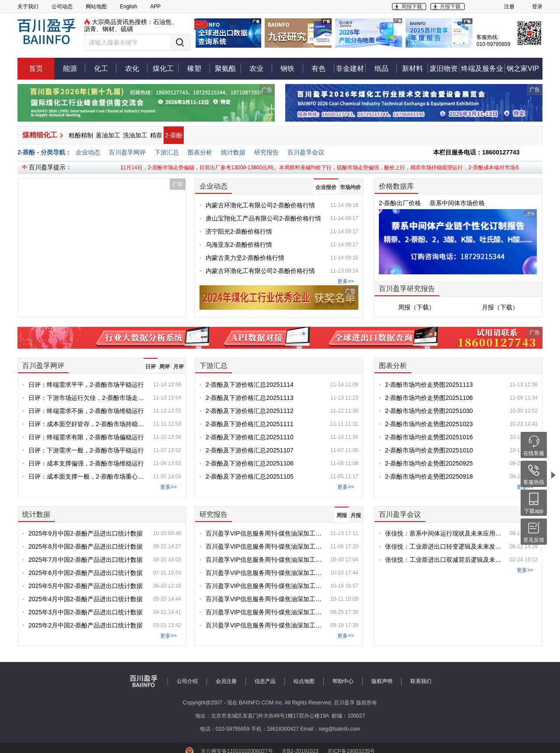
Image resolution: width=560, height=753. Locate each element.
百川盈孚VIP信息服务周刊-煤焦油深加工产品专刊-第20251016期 (264, 586)
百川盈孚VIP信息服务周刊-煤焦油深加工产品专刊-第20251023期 (264, 573)
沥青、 (93, 29)
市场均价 (350, 187)
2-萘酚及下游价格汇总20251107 (250, 450)
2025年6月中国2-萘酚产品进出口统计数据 (86, 573)
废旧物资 (444, 68)
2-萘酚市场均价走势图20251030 (429, 411)
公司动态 (62, 7)
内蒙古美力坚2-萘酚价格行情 (245, 258)
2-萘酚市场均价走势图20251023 (429, 424)
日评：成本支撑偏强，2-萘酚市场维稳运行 (86, 463)
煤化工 (166, 68)
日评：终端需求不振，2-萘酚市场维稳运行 (86, 411)
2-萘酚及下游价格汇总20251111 (250, 424)
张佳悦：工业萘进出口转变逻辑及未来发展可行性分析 (444, 546)
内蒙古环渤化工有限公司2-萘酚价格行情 (260, 205)
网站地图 (96, 7)
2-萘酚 (174, 135)
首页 (36, 68)
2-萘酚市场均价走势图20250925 (429, 463)
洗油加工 (135, 135)
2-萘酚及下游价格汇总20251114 (250, 385)
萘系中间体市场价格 (457, 203)
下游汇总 (167, 152)
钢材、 (112, 29)
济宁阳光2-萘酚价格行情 (239, 231)
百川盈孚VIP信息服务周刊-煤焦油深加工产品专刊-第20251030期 (264, 560)
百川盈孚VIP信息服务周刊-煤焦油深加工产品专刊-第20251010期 (264, 599)
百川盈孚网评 (127, 152)
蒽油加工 (108, 135)
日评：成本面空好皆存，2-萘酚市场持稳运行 (87, 424)
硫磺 (127, 29)
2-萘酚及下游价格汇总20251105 (250, 476)
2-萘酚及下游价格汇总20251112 (250, 411)
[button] (137, 42)
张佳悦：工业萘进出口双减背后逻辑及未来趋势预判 (444, 560)
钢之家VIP (523, 68)
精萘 (156, 135)
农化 (136, 68)
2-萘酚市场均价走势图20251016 (429, 437)
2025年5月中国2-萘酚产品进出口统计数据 (86, 586)
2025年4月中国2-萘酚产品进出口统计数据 (86, 599)
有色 (323, 68)
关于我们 (28, 7)
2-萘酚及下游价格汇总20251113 (250, 398)
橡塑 (199, 68)
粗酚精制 (81, 135)
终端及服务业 (483, 68)
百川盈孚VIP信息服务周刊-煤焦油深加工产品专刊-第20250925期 (264, 612)
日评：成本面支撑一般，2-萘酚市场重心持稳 (87, 476)
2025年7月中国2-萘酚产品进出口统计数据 (86, 560)
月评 (178, 367)
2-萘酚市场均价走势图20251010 (429, 450)
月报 (356, 515)
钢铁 (292, 68)
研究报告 (266, 152)
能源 (74, 68)
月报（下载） (500, 307)
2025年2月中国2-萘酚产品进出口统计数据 (86, 625)
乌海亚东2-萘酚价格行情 (239, 245)
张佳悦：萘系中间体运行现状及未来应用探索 (444, 533)
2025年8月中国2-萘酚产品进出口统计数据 (86, 546)
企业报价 (326, 187)
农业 (261, 68)
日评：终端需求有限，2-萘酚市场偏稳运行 (86, 437)
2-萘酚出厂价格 (400, 203)
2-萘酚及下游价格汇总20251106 (250, 463)
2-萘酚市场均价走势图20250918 (429, 476)
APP (155, 7)
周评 (164, 367)
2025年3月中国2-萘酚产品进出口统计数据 (86, 612)
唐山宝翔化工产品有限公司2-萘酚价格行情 (263, 218)
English (128, 7)
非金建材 (351, 68)
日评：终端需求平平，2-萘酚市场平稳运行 (86, 385)
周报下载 (412, 7)
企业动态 (88, 152)
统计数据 (233, 152)
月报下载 (450, 7)
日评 (150, 367)
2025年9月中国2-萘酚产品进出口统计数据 (86, 533)
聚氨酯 (228, 68)
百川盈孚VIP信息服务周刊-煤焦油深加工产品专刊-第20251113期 (264, 533)
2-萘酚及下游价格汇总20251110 (250, 437)
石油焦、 (165, 22)
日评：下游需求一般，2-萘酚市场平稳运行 (86, 450)
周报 (342, 515)
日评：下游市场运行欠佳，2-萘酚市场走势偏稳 (87, 398)
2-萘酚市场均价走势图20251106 (429, 398)
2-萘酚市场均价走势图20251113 (429, 385)
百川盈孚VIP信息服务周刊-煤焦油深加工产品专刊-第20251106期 (264, 546)
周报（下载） (416, 307)
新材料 (415, 68)
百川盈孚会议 (306, 152)
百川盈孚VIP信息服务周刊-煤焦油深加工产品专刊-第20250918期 (264, 625)
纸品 (386, 68)
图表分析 (200, 152)
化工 (105, 68)
